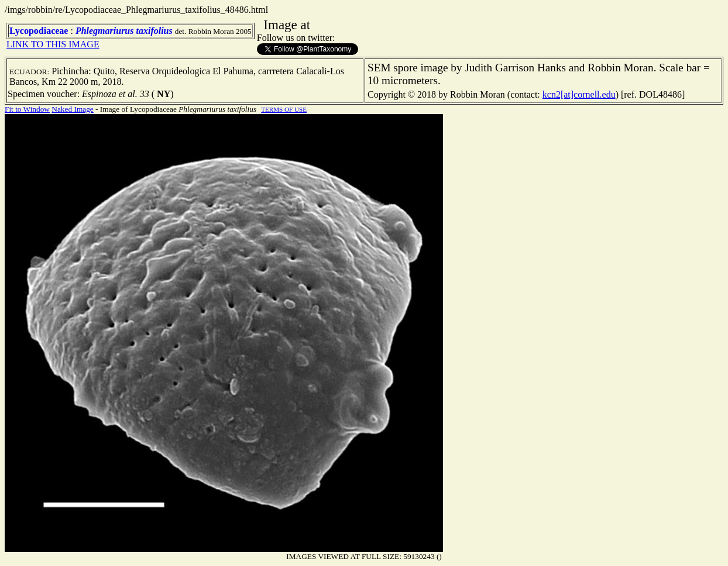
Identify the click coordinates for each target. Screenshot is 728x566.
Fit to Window (27, 109)
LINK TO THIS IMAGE (53, 44)
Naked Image (72, 109)
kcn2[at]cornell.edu (579, 94)
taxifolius (154, 31)
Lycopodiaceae (39, 31)
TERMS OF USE (284, 109)
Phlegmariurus (105, 31)
